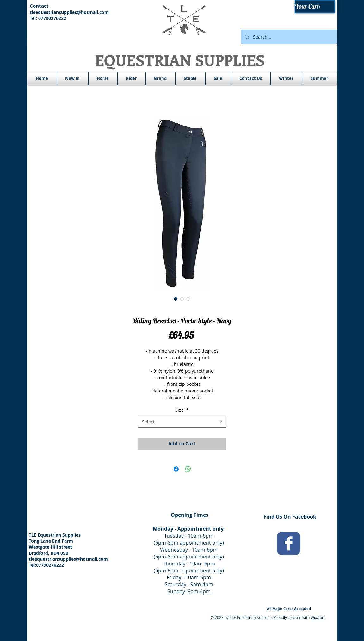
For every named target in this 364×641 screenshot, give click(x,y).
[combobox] (182, 422)
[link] (315, 6)
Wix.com (318, 617)
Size (182, 410)
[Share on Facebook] (176, 469)
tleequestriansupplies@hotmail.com (69, 12)
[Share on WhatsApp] (188, 469)
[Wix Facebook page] (289, 543)
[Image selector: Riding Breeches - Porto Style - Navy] (176, 299)
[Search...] (288, 37)
